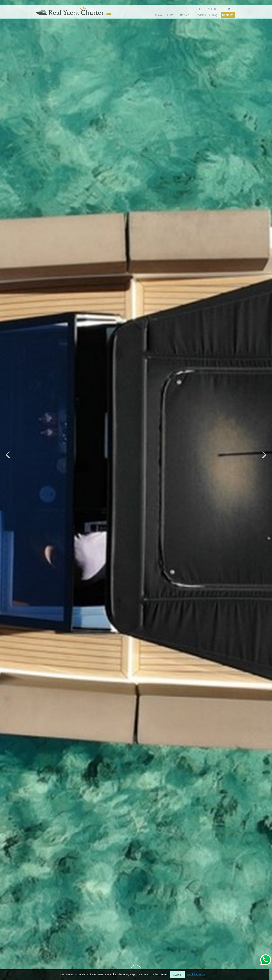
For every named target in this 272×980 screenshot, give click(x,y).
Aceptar (177, 975)
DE (216, 9)
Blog (215, 15)
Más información (196, 974)
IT (223, 9)
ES (201, 9)
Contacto (228, 15)
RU (230, 9)
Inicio (158, 15)
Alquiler (184, 15)
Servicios (200, 15)
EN (208, 9)
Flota (170, 15)
